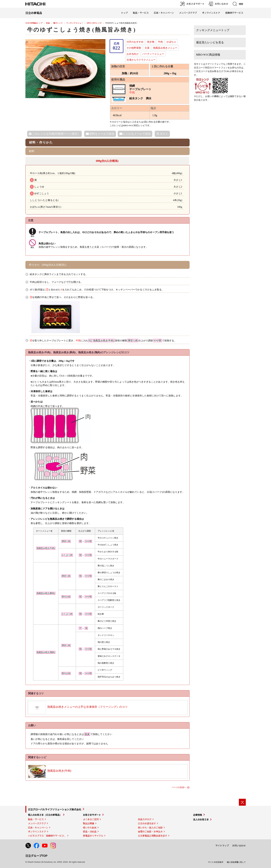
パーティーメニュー (153, 54)
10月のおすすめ (135, 42)
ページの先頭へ (179, 787)
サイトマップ (222, 846)
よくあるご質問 (91, 819)
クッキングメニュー (75, 23)
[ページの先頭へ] (242, 802)
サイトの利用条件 (216, 862)
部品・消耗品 (90, 832)
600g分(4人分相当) (107, 161)
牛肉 (160, 42)
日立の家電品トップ (34, 23)
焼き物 (151, 42)
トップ (124, 13)
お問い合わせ (239, 846)
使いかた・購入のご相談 (150, 828)
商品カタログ (145, 819)
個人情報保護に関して (236, 862)
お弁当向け (133, 54)
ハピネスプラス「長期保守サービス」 (47, 836)
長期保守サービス (234, 13)
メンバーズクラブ (188, 13)
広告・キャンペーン (38, 828)
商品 (48, 23)
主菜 (147, 48)
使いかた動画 (90, 828)
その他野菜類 (134, 48)
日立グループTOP (36, 856)
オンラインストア (211, 13)
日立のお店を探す (147, 823)
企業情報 (198, 815)
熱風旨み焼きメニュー (165, 48)
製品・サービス (36, 819)
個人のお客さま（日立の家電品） (45, 815)
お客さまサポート (92, 815)
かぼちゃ (171, 42)
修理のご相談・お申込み (150, 832)
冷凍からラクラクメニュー (141, 60)
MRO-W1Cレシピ (94, 23)
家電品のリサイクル (93, 836)
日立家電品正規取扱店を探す (153, 836)
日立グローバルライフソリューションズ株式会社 (55, 809)
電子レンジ (58, 23)
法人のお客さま (201, 819)
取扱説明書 (89, 823)
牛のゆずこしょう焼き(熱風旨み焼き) (82, 30)
